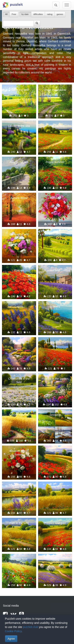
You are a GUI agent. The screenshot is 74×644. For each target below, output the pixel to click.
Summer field (19, 559)
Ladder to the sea (19, 126)
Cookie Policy (13, 631)
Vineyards (55, 234)
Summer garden (19, 342)
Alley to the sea (19, 162)
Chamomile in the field (19, 380)
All (6, 14)
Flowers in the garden (55, 379)
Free (14, 14)
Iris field (55, 270)
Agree (11, 639)
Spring (55, 559)
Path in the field (19, 90)
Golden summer (19, 415)
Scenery (55, 306)
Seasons (55, 415)
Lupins (19, 306)
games (60, 14)
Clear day (19, 487)
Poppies (55, 198)
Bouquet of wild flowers (19, 236)
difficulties (38, 14)
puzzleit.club (30, 627)
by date (25, 14)
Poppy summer (55, 162)
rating (50, 14)
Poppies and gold (55, 523)
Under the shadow (55, 90)
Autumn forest (19, 198)
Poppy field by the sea (55, 344)
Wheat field (55, 487)
